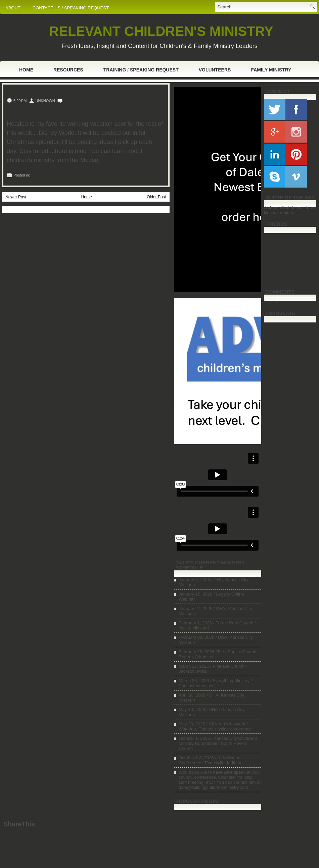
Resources (68, 70)
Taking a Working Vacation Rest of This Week (84, 92)
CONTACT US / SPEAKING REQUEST (71, 8)
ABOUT (13, 8)
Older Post (156, 197)
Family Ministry (271, 70)
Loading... (274, 302)
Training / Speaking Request (141, 70)
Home (26, 70)
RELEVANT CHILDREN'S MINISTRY (161, 31)
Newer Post (16, 197)
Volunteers (215, 70)
